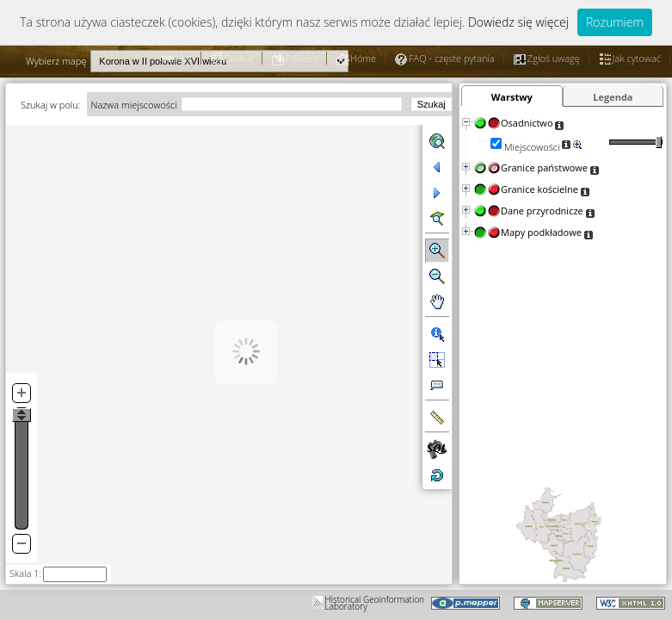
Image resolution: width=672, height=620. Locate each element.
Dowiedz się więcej (518, 22)
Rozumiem (615, 22)
